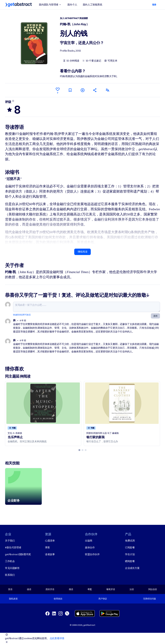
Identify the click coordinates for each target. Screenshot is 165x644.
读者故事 (50, 554)
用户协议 (103, 599)
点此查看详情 (57, 638)
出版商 (89, 541)
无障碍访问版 (150, 599)
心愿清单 (50, 541)
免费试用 (130, 541)
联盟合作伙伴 (92, 554)
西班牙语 (50, 589)
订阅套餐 (130, 547)
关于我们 (10, 541)
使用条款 (58, 599)
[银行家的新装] (122, 403)
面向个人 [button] (72, 5)
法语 (132, 589)
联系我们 (10, 575)
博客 (47, 547)
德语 (29, 589)
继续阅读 (82, 252)
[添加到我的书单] (82, 90)
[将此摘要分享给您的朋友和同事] (95, 90)
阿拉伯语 (153, 589)
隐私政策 (13, 599)
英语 (10, 589)
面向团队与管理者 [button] (50, 5)
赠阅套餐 (130, 561)
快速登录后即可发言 (22, 315)
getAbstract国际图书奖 (18, 554)
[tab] (79, 450)
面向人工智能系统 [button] (93, 5)
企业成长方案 (132, 568)
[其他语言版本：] (107, 90)
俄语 (71, 589)
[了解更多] (13, 101)
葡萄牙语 (111, 589)
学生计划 (130, 554)
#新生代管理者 (13, 547)
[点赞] (58, 90)
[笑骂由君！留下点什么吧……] (87, 307)
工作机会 (10, 561)
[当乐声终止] (43, 403)
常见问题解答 (12, 568)
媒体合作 (90, 547)
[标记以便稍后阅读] (70, 90)
